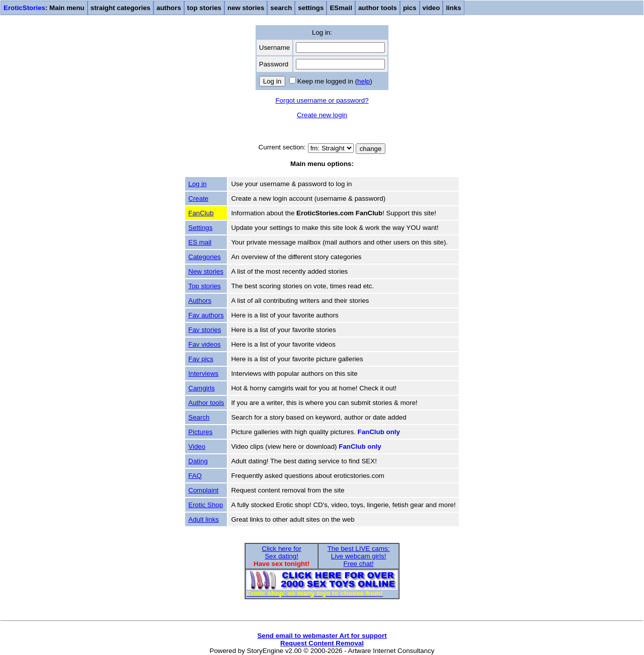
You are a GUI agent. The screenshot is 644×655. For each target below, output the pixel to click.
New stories (206, 271)
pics (410, 8)
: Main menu (44, 8)
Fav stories (205, 330)
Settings (200, 228)
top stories (204, 8)
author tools (378, 8)
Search (199, 417)
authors (169, 8)
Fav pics (201, 359)
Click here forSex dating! (281, 552)
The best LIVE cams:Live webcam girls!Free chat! (359, 556)
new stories (246, 8)
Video (197, 446)
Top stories (204, 286)
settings (311, 8)
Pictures (200, 432)
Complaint (203, 490)
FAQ (195, 476)
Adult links (204, 519)
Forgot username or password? (322, 100)
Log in (197, 184)
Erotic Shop (206, 505)
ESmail (341, 8)
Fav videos (204, 344)
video (431, 8)
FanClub (201, 213)
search (281, 8)
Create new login (322, 115)
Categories (204, 257)
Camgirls (202, 388)
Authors (200, 301)
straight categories (120, 8)
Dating (198, 461)
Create (198, 198)
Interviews (203, 374)
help (364, 81)
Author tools (206, 403)
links (453, 8)
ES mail (200, 242)
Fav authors (206, 315)
